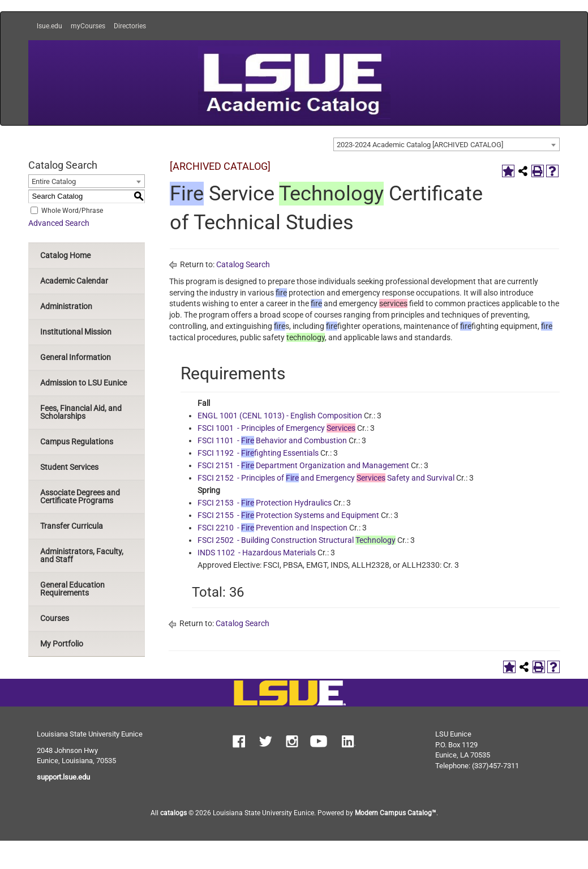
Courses (55, 618)
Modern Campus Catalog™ (396, 813)
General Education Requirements (72, 589)
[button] (239, 743)
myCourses (88, 26)
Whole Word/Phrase (72, 210)
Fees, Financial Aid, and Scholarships (81, 412)
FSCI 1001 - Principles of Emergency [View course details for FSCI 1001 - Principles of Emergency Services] (276, 428)
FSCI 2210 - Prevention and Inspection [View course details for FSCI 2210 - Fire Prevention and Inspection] (272, 528)
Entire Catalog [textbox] (54, 181)
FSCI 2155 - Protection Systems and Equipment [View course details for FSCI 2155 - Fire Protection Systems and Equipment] (288, 515)
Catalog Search (243, 264)
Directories (130, 26)
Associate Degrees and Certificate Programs (80, 496)
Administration (66, 306)
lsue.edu (50, 26)
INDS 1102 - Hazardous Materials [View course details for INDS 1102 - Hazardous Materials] (257, 553)
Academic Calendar (74, 281)
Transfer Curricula (72, 526)
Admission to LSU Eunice (83, 383)
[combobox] (447, 144)
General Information (76, 357)
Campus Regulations (77, 442)
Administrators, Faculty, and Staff (82, 555)
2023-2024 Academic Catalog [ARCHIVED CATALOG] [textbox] (420, 145)
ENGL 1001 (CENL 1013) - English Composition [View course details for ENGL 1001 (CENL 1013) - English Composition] (280, 416)
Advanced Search (59, 223)
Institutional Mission (76, 332)
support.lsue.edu (63, 777)
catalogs (173, 813)
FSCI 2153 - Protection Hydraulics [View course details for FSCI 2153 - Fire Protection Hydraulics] (265, 503)
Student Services (69, 467)
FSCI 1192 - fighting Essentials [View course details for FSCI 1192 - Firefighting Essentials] (258, 453)
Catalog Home (65, 255)
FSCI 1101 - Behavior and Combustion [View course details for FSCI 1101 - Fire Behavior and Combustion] (272, 440)
